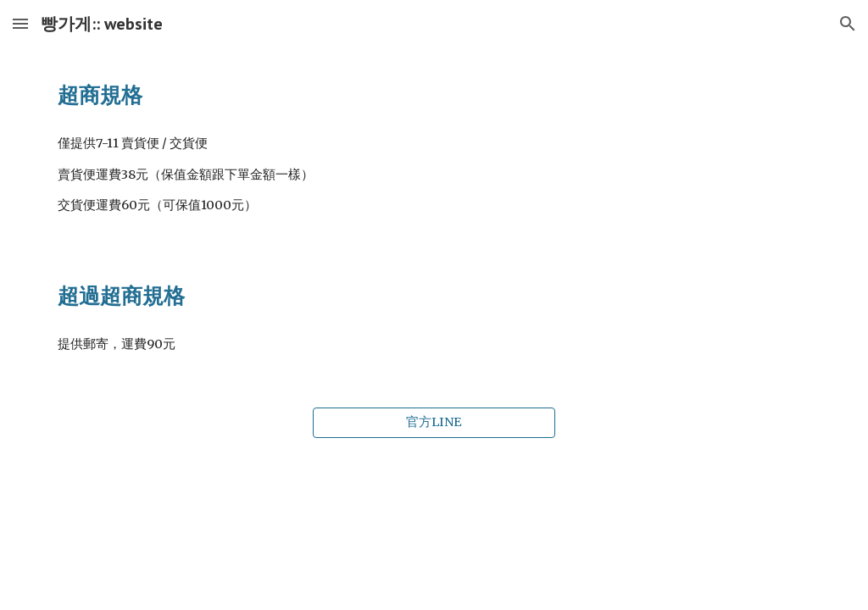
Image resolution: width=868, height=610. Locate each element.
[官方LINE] (434, 423)
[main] (434, 94)
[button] (20, 23)
